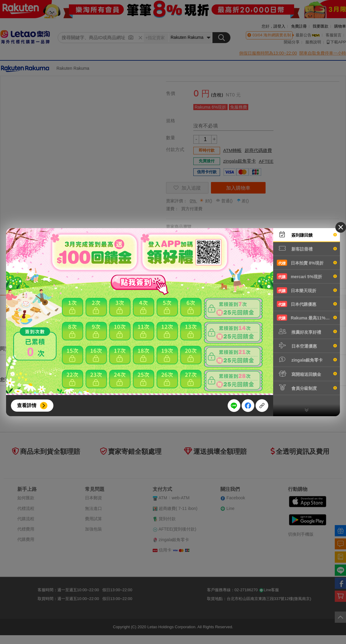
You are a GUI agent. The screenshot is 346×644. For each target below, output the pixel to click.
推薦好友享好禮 (307, 332)
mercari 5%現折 (307, 276)
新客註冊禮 (307, 248)
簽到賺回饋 (307, 234)
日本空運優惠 (307, 346)
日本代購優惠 (307, 304)
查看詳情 (27, 405)
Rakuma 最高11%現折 (307, 318)
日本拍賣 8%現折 (307, 263)
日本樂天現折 (307, 290)
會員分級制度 (307, 388)
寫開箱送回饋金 (307, 374)
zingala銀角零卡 (307, 359)
